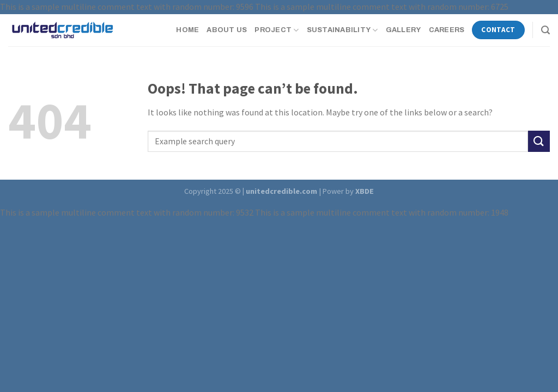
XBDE (365, 191)
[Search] (545, 30)
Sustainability (342, 30)
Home (187, 30)
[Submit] (539, 141)
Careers (447, 30)
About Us (227, 30)
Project (277, 30)
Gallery (404, 30)
